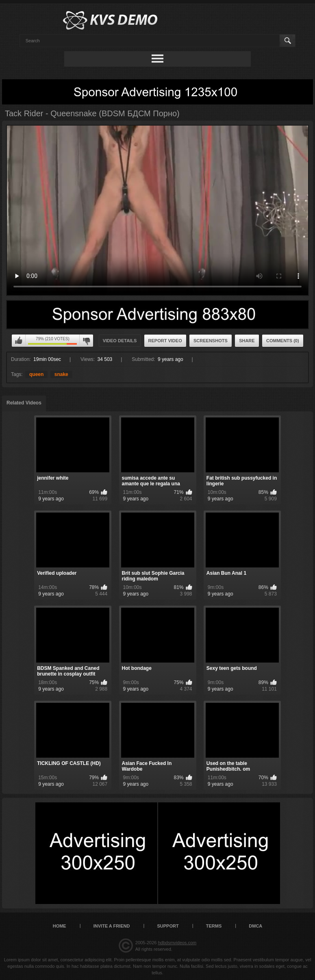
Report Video (165, 341)
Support (168, 926)
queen (36, 374)
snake (61, 374)
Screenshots (211, 341)
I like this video (19, 341)
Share (247, 341)
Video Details (120, 341)
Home (60, 926)
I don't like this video (86, 341)
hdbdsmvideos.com (177, 943)
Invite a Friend (112, 926)
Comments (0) (283, 341)
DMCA (255, 926)
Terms (214, 926)
